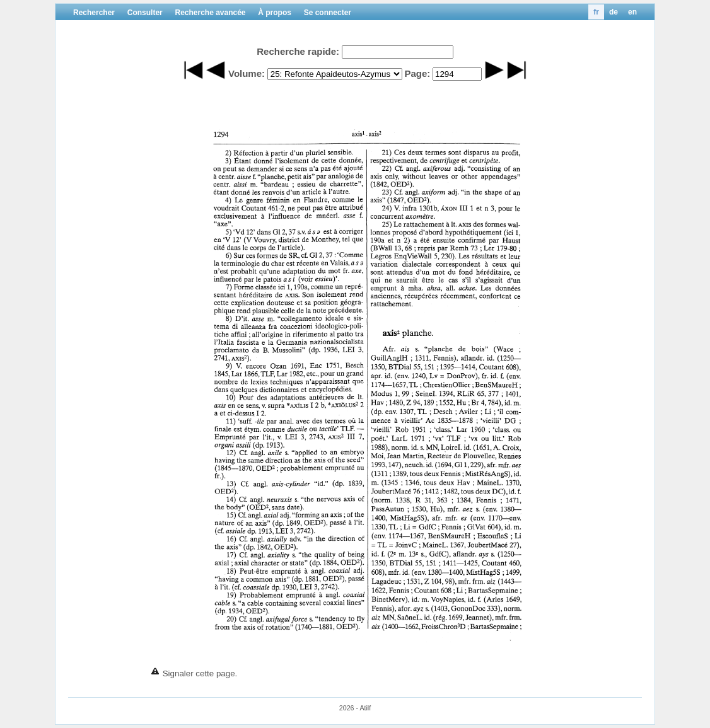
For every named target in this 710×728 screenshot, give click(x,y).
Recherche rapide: (298, 51)
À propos (275, 13)
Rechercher (94, 13)
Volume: (247, 73)
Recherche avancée (210, 13)
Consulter (145, 13)
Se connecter (328, 13)
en (632, 12)
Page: (417, 73)
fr (596, 12)
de (614, 12)
